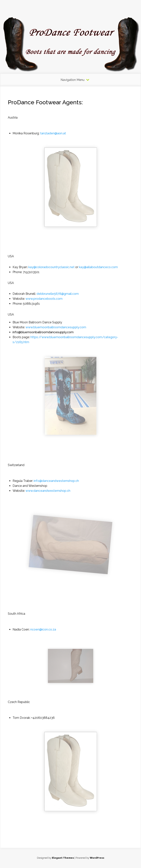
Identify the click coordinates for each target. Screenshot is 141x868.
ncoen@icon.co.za (43, 629)
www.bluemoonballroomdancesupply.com (56, 327)
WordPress (97, 858)
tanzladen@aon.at (53, 133)
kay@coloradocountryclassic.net (51, 267)
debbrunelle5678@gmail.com (58, 294)
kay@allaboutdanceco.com (98, 267)
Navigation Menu (73, 80)
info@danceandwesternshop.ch (56, 481)
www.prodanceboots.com (44, 299)
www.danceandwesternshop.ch (48, 491)
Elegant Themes (63, 858)
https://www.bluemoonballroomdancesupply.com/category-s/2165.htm (65, 340)
